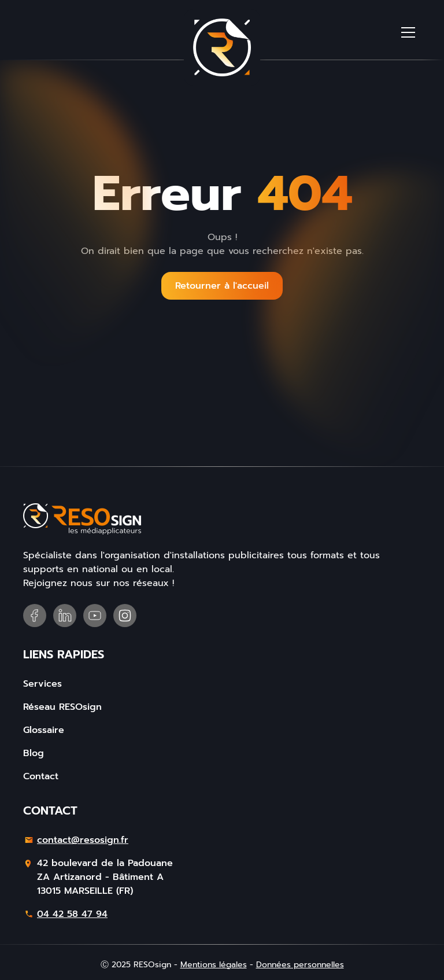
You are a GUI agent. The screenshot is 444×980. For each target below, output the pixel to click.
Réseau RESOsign (62, 707)
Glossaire (44, 730)
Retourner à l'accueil (222, 286)
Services (42, 684)
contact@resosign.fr (83, 840)
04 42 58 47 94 (72, 914)
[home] (222, 47)
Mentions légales (214, 965)
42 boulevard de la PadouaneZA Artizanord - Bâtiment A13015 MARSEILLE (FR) (105, 877)
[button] (408, 32)
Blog (34, 753)
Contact (41, 776)
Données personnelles (300, 965)
